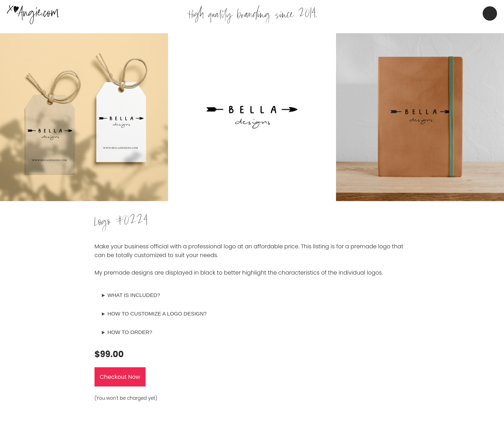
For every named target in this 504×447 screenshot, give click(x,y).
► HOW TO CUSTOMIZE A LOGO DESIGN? (154, 314)
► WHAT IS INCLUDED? (130, 295)
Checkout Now (120, 377)
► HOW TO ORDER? (127, 332)
